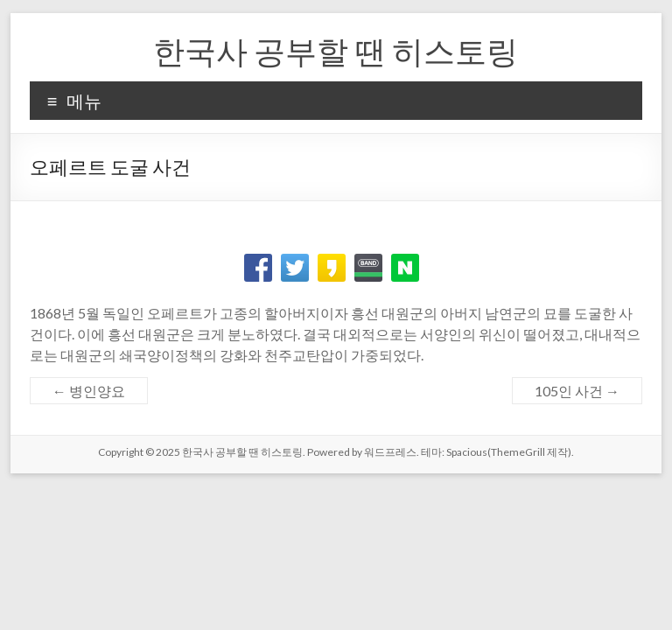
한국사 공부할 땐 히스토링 (336, 51)
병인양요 (89, 391)
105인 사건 (577, 391)
